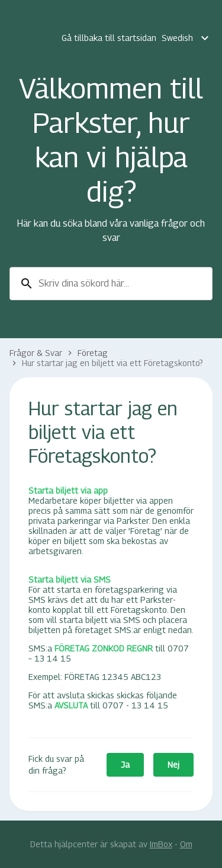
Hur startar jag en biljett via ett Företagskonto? (112, 363)
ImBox (161, 844)
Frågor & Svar (36, 353)
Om (186, 844)
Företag (93, 353)
